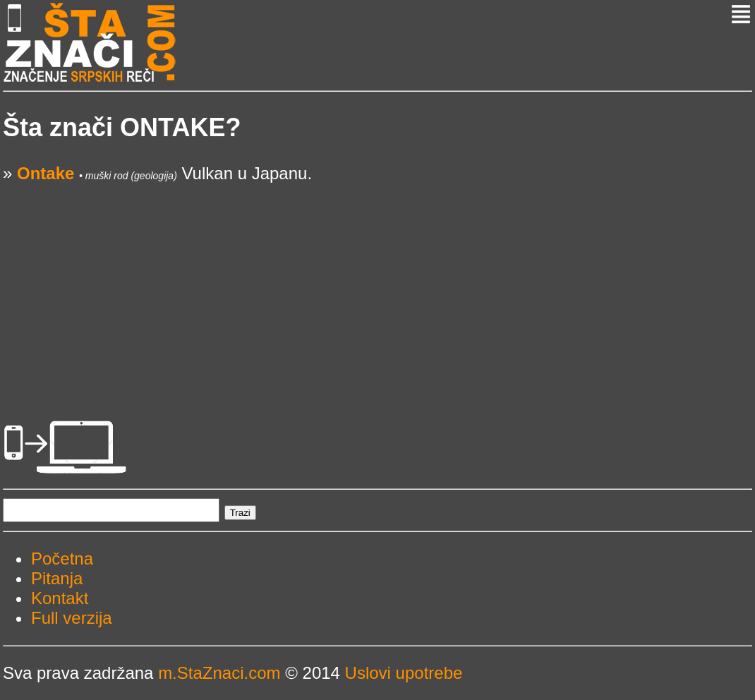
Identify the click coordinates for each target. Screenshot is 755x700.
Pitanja (57, 578)
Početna (62, 559)
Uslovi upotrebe (404, 673)
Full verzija (72, 618)
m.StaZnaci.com (219, 673)
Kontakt (60, 598)
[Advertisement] (377, 282)
